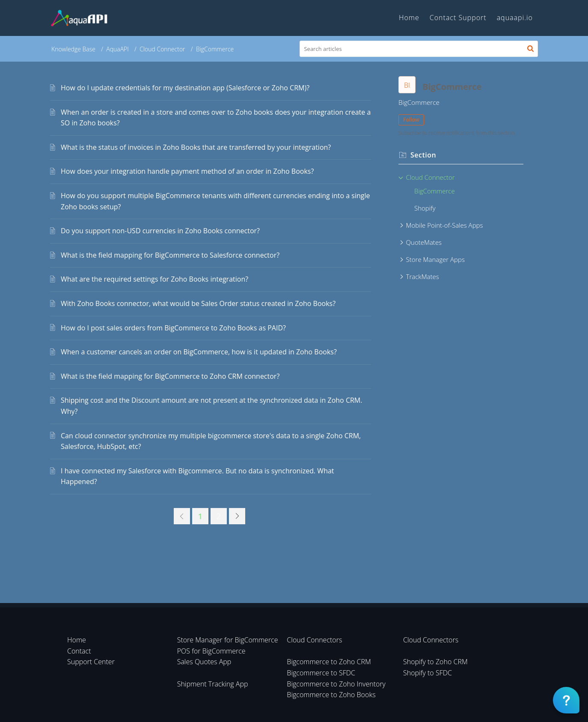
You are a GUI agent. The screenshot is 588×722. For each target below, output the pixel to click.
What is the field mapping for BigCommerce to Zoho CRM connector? (170, 376)
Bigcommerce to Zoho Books (331, 695)
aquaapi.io (515, 18)
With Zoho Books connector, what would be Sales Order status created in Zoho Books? (198, 303)
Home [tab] (409, 18)
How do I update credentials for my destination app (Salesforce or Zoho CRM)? (185, 88)
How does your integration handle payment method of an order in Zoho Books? (187, 171)
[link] (182, 516)
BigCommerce (435, 191)
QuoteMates (424, 242)
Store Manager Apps (435, 259)
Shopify (425, 208)
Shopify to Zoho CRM (435, 662)
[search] (419, 49)
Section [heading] (423, 155)
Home (77, 640)
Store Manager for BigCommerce (228, 640)
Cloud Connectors (314, 640)
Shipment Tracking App (213, 684)
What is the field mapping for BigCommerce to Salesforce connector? (170, 255)
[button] (530, 49)
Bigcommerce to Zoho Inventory (336, 684)
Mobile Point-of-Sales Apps (445, 225)
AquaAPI (117, 49)
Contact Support (458, 18)
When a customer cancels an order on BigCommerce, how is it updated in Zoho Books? (199, 352)
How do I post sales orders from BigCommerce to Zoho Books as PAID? (173, 328)
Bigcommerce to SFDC (321, 673)
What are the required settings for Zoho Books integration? (154, 279)
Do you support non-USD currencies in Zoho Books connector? (160, 231)
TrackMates (423, 276)
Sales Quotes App (204, 662)
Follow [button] (411, 120)
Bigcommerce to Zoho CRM (329, 662)
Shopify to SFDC (428, 673)
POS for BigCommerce (211, 651)
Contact (79, 651)
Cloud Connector (162, 49)
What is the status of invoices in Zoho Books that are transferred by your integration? (196, 147)
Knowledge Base (73, 49)
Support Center (91, 662)
